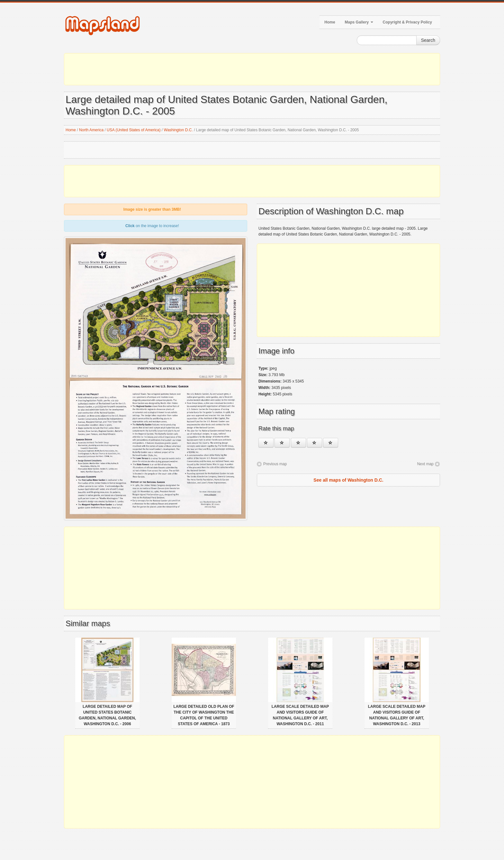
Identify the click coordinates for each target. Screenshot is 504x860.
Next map (425, 464)
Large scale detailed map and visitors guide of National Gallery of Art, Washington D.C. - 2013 (397, 715)
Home (330, 22)
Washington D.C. (178, 130)
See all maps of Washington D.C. (348, 480)
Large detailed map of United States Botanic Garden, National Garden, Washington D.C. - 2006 (107, 715)
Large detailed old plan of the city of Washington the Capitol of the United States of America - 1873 (204, 715)
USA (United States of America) (134, 130)
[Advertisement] (252, 69)
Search (428, 40)
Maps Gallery (359, 22)
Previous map (275, 464)
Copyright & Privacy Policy (407, 22)
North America (91, 130)
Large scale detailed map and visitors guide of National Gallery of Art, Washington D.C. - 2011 (300, 715)
